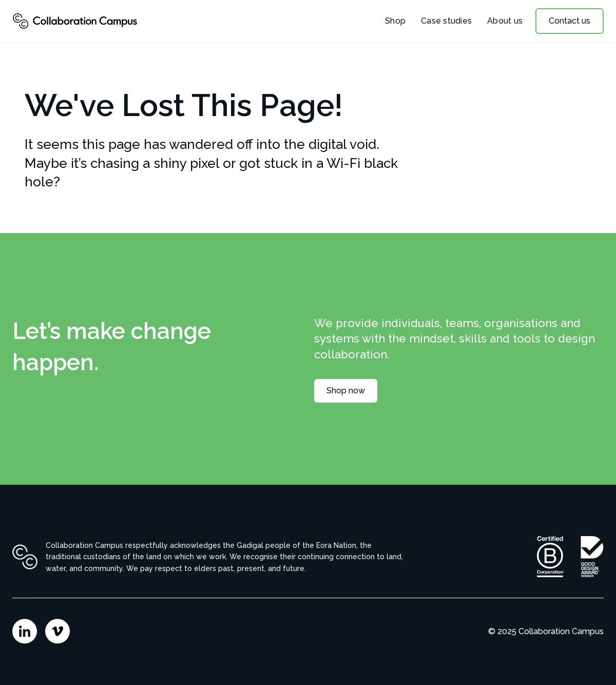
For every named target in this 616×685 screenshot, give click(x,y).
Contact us (570, 21)
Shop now (346, 391)
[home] (75, 21)
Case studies (446, 21)
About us (505, 21)
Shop (395, 21)
